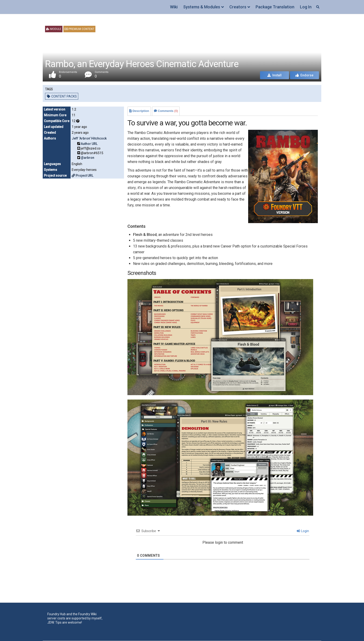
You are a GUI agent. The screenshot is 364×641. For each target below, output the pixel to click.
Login (303, 531)
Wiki (174, 7)
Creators (238, 7)
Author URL (89, 144)
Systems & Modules (202, 7)
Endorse (304, 75)
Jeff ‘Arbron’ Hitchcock (89, 138)
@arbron (88, 158)
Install (275, 75)
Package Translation (275, 7)
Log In (306, 7)
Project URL (83, 176)
